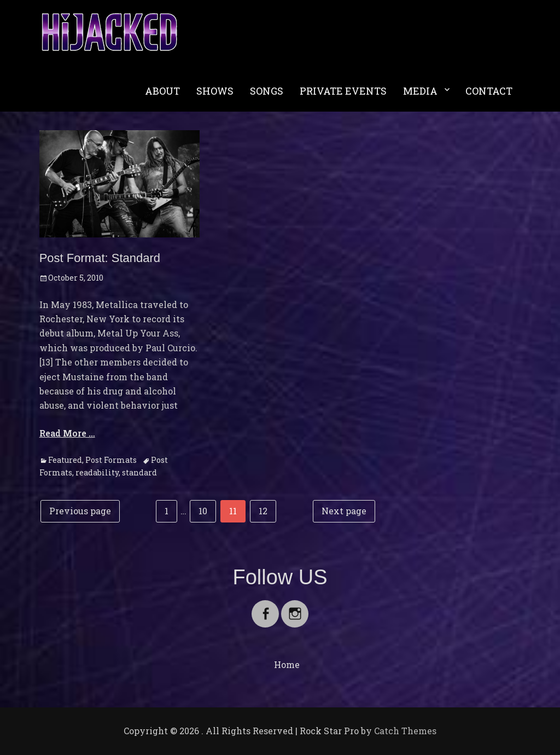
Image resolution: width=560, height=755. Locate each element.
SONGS (267, 91)
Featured (65, 460)
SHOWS (215, 91)
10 (207, 510)
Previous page (80, 511)
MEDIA (420, 91)
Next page (344, 511)
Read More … (67, 433)
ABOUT (162, 91)
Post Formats (111, 460)
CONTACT (489, 91)
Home (287, 664)
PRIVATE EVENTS (343, 91)
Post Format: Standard (100, 258)
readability (97, 472)
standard (139, 472)
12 (267, 510)
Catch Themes (405, 731)
